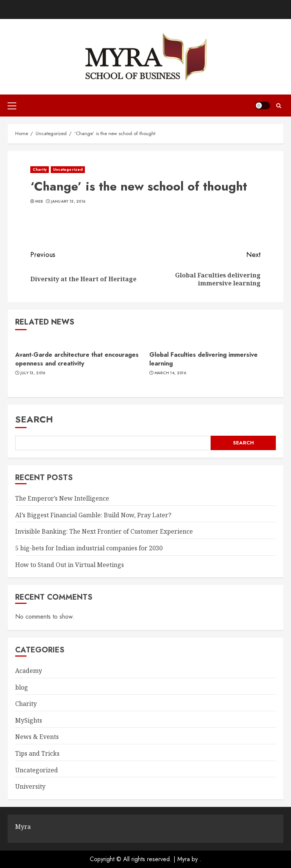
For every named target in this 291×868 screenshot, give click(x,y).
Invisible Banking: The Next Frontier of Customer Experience (104, 531)
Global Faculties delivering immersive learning (203, 359)
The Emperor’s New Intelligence (62, 498)
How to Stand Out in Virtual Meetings (70, 565)
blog (22, 687)
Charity (40, 169)
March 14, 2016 (170, 373)
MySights (29, 720)
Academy (29, 671)
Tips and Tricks (37, 753)
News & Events (37, 737)
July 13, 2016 (33, 373)
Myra (184, 859)
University (30, 786)
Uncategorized (68, 169)
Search (34, 419)
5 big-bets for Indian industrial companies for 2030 (89, 548)
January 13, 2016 (68, 202)
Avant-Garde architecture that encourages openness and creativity (77, 359)
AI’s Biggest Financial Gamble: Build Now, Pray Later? (93, 515)
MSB (39, 202)
